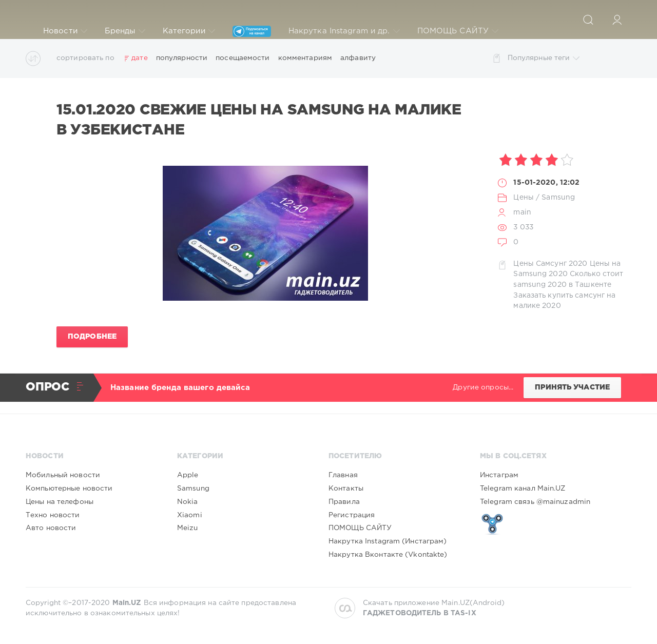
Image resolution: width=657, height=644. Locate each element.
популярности (182, 58)
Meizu (188, 528)
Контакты (346, 489)
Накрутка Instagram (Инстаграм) (388, 541)
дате (139, 58)
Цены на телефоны (60, 502)
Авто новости (51, 528)
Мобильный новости (63, 475)
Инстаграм (499, 475)
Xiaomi (190, 515)
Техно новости (53, 515)
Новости (65, 31)
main (522, 212)
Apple (188, 475)
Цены (523, 198)
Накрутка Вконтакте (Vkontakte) (388, 555)
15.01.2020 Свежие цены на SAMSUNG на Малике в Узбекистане (259, 120)
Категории (189, 31)
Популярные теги (544, 58)
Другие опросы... (483, 387)
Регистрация (352, 515)
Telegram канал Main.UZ (523, 489)
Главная (343, 475)
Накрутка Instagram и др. (344, 31)
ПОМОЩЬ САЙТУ (458, 31)
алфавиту (358, 58)
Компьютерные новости (69, 489)
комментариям (305, 58)
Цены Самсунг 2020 (550, 264)
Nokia (188, 502)
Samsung (558, 198)
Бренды (125, 31)
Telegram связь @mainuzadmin (535, 502)
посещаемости (243, 58)
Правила (344, 502)
